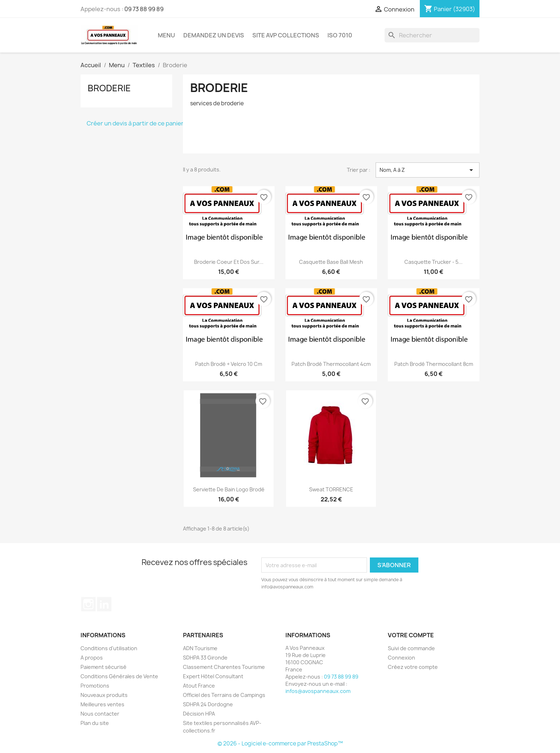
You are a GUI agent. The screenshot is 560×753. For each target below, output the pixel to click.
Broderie (109, 88)
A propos (92, 658)
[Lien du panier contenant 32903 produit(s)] (450, 9)
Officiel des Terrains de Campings (224, 695)
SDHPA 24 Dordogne (208, 704)
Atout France (199, 686)
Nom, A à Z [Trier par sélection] (428, 170)
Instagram (88, 604)
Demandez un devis (214, 35)
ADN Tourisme (200, 648)
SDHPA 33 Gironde (205, 658)
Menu (166, 35)
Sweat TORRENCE (331, 489)
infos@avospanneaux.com (318, 691)
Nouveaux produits (104, 695)
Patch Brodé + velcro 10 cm (229, 364)
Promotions (95, 686)
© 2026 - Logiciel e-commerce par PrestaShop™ (280, 743)
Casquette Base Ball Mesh (331, 262)
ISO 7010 (340, 35)
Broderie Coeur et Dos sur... (229, 262)
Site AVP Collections (286, 35)
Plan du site (95, 723)
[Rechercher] (432, 35)
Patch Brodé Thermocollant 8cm (434, 364)
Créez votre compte (413, 667)
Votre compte (411, 635)
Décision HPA (199, 714)
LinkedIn (104, 604)
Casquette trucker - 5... (433, 262)
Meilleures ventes (102, 704)
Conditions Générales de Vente (119, 676)
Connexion (401, 658)
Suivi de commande (411, 648)
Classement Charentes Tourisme (224, 667)
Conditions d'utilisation (109, 648)
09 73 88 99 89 (144, 9)
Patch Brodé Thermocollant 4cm (331, 364)
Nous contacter (100, 714)
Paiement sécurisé (104, 667)
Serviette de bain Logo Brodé (229, 489)
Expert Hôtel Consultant (213, 676)
